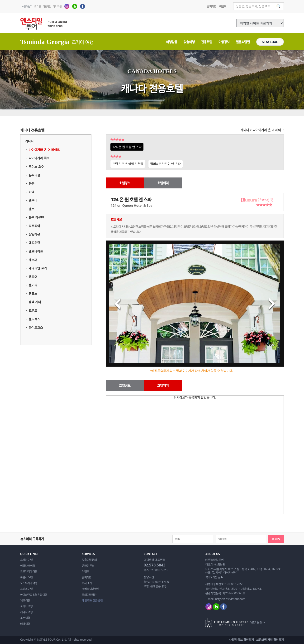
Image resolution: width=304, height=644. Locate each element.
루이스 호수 (36, 167)
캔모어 (33, 277)
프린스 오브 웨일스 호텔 (128, 164)
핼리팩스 (34, 319)
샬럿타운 (34, 234)
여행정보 (224, 42)
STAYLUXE (270, 42)
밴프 (32, 209)
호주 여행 (25, 618)
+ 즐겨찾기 (27, 6)
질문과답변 (243, 42)
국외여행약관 (89, 595)
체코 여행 (25, 600)
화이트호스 (36, 327)
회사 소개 (87, 583)
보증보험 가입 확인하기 (270, 640)
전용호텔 (207, 42)
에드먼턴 (34, 243)
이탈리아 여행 (28, 566)
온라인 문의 (88, 566)
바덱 (32, 192)
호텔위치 (163, 183)
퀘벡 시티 (35, 302)
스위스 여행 (26, 589)
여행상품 (172, 42)
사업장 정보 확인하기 (241, 640)
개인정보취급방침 (92, 600)
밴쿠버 (33, 200)
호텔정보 (125, 183)
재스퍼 (33, 260)
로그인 (37, 6)
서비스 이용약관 (90, 589)
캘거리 (33, 285)
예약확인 (57, 6)
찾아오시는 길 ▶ (214, 577)
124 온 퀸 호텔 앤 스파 (127, 147)
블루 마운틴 (36, 217)
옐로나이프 (36, 251)
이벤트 (223, 6)
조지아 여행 (26, 606)
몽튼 (32, 183)
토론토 (33, 310)
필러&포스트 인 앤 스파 (166, 164)
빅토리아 (34, 226)
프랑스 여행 (26, 577)
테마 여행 (25, 624)
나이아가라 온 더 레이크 (44, 150)
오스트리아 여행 (29, 583)
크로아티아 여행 (29, 571)
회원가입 (47, 6)
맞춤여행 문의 (89, 560)
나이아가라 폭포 (39, 158)
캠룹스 (33, 294)
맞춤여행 (189, 42)
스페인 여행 (26, 560)
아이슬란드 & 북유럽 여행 (34, 595)
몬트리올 (34, 175)
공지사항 (212, 6)
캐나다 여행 (26, 612)
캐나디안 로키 (38, 268)
